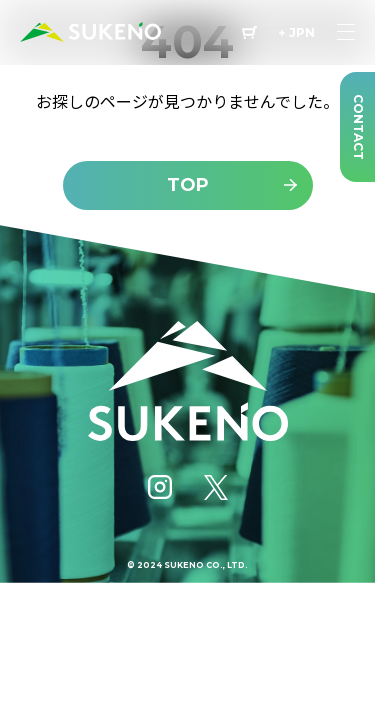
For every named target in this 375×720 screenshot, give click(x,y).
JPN (302, 33)
